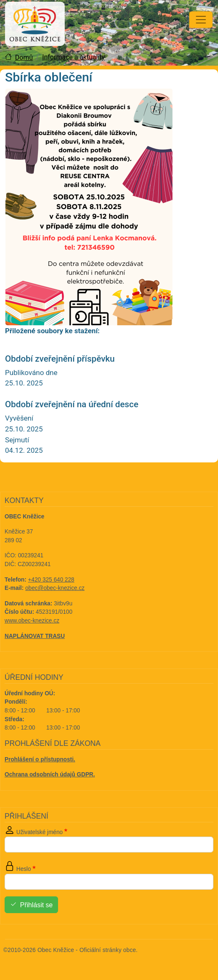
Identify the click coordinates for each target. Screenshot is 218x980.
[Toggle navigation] (201, 20)
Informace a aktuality (74, 57)
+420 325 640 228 (51, 580)
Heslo (24, 869)
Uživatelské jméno (39, 832)
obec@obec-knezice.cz (55, 588)
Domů (24, 57)
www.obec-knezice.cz (32, 621)
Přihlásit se (36, 905)
